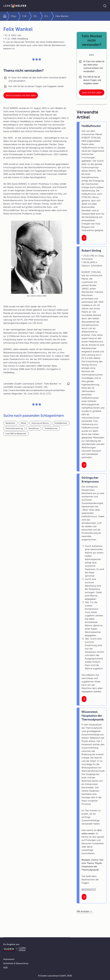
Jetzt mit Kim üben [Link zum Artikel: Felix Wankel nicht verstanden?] (92, 93)
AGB (5, 968)
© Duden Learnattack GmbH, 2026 (55, 976)
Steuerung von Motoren (40, 423)
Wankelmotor (10, 423)
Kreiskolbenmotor (61, 423)
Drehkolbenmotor (51, 428)
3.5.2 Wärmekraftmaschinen (67, 16)
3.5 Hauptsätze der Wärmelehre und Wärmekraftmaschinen (45, 16)
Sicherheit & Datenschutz (16, 963)
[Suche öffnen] (105, 6)
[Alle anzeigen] (85, 911)
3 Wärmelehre (30, 16)
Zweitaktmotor (34, 428)
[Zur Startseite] (15, 6)
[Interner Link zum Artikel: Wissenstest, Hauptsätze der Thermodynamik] (84, 897)
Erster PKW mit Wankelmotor (16, 434)
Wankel (23, 423)
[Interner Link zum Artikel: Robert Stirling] (84, 465)
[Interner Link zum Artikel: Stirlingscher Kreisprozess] (84, 699)
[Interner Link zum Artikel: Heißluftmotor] (84, 238)
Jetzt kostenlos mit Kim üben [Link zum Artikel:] (21, 95)
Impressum (9, 959)
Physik (14, 16)
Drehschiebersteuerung (14, 428)
